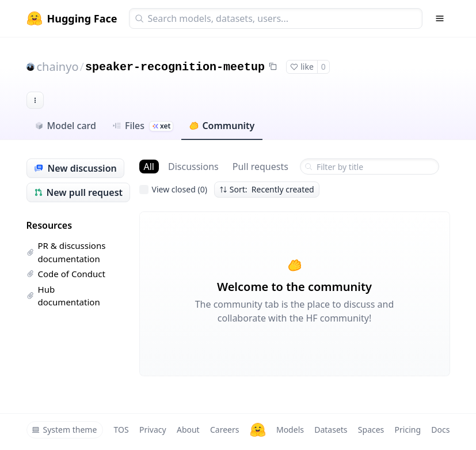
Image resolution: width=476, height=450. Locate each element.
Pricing (408, 430)
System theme (64, 430)
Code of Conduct (66, 274)
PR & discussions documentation (66, 252)
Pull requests (260, 167)
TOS (121, 430)
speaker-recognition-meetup (175, 67)
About (188, 430)
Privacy (153, 430)
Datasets (331, 430)
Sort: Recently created (267, 189)
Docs (440, 430)
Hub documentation (63, 296)
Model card (65, 126)
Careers (224, 430)
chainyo (58, 67)
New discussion (75, 168)
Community (222, 126)
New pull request (79, 192)
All (149, 167)
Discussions (193, 167)
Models (290, 430)
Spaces (371, 430)
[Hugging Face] (258, 430)
